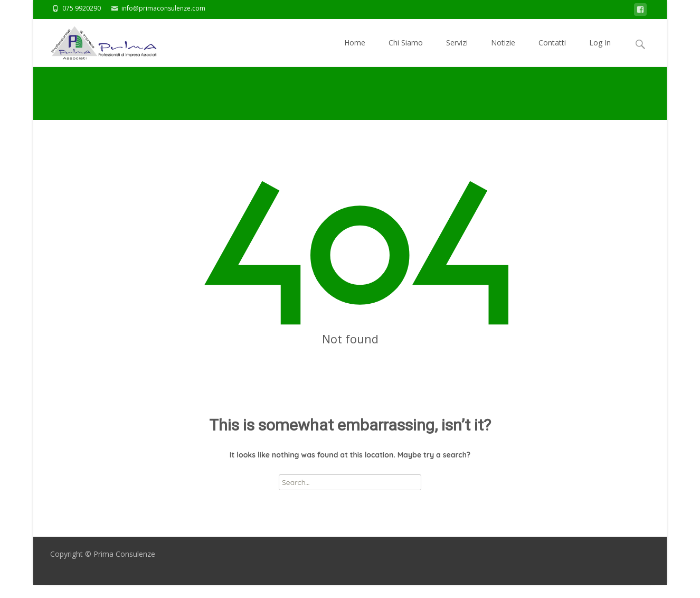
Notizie (503, 52)
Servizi (457, 52)
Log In (600, 52)
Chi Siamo (406, 52)
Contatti (552, 52)
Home (355, 52)
